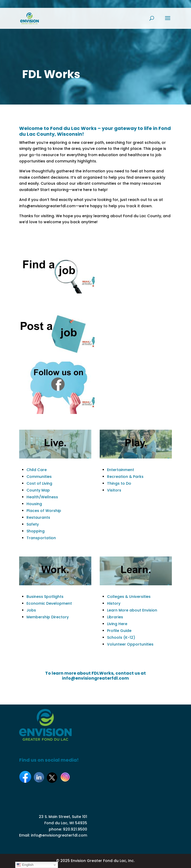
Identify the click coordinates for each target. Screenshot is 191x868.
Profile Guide (119, 631)
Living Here (117, 624)
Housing (34, 504)
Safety (33, 524)
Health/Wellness (42, 497)
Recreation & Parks (125, 477)
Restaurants (38, 517)
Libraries (115, 617)
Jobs (31, 610)
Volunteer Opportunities (130, 644)
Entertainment (121, 470)
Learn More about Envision (132, 610)
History (114, 603)
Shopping (36, 531)
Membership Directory (48, 617)
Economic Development (49, 603)
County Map (38, 490)
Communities (39, 477)
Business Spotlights (45, 597)
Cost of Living (39, 483)
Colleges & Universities (129, 597)
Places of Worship (44, 511)
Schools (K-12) (121, 637)
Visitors (114, 490)
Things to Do (119, 483)
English (25, 865)
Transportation (41, 538)
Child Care (37, 470)
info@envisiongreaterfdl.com (59, 835)
